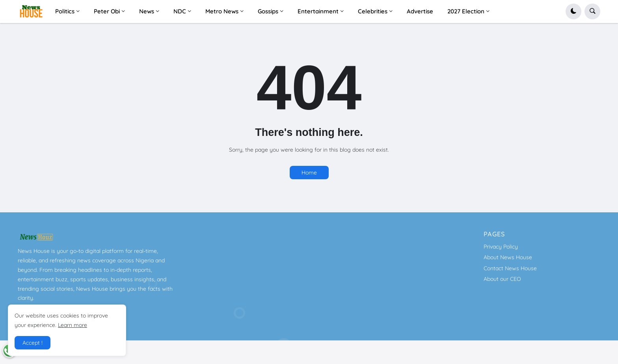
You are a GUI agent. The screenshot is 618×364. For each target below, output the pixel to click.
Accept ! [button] (33, 343)
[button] (573, 11)
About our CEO (502, 279)
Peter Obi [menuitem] (107, 11)
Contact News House (510, 268)
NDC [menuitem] (180, 11)
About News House (508, 257)
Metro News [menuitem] (222, 11)
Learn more (73, 325)
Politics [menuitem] (65, 11)
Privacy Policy (501, 247)
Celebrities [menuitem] (373, 11)
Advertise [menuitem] (420, 11)
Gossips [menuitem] (268, 11)
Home (309, 173)
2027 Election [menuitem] (466, 11)
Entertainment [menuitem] (318, 11)
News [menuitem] (147, 11)
